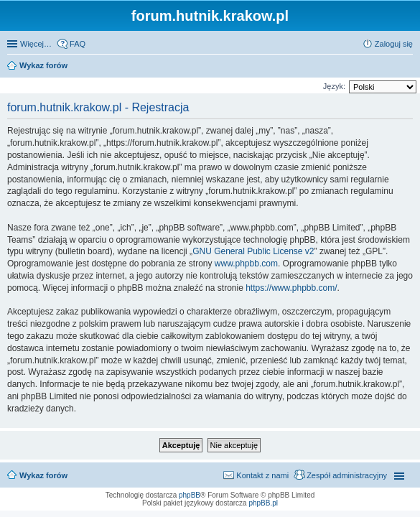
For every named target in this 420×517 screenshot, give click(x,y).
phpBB (190, 495)
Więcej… (36, 44)
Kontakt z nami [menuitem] (262, 475)
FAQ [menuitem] (78, 44)
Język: (334, 86)
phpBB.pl (263, 503)
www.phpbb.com (246, 264)
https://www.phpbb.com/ (291, 288)
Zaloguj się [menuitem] (394, 44)
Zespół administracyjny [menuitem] (347, 475)
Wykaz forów (43, 475)
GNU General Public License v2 (253, 251)
